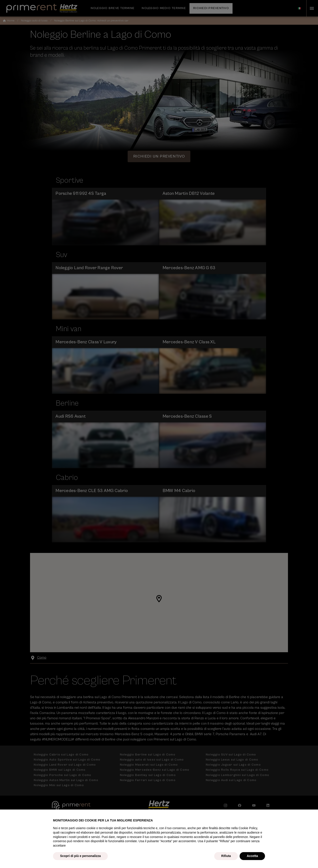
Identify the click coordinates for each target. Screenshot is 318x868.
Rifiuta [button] (226, 856)
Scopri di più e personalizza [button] (80, 856)
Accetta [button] (252, 856)
